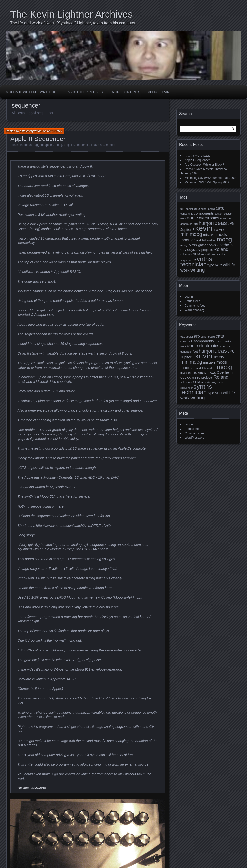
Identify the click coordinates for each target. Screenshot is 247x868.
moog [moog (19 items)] (224, 239)
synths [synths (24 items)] (203, 259)
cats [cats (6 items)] (220, 208)
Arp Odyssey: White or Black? (204, 165)
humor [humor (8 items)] (206, 223)
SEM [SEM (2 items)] (196, 254)
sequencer (82, 145)
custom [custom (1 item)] (219, 214)
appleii (49, 145)
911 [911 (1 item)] (183, 209)
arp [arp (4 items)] (197, 208)
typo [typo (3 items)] (211, 265)
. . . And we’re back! (198, 156)
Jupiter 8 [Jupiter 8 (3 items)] (187, 230)
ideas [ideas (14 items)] (220, 223)
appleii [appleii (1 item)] (189, 209)
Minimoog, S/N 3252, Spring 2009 (207, 182)
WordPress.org (194, 310)
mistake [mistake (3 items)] (209, 235)
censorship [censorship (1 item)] (187, 214)
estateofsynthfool (31, 131)
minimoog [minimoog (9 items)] (191, 234)
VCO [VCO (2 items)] (219, 265)
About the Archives (85, 92)
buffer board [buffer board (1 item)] (208, 209)
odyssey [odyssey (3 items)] (194, 250)
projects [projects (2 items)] (207, 250)
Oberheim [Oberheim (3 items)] (225, 245)
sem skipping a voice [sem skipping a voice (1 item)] (213, 254)
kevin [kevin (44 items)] (204, 228)
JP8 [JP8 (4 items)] (231, 223)
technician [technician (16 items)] (194, 264)
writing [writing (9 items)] (198, 270)
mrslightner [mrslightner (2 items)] (200, 245)
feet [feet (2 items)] (195, 224)
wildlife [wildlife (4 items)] (229, 265)
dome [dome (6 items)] (193, 218)
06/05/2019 (54, 131)
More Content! (125, 92)
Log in (189, 297)
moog (58, 145)
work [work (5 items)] (185, 270)
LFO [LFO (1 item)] (216, 230)
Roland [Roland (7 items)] (221, 249)
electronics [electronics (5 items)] (209, 218)
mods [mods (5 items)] (222, 234)
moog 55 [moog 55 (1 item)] (185, 245)
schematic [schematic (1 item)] (186, 254)
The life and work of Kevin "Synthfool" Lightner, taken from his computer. (73, 23)
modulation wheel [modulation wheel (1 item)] (206, 240)
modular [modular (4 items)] (188, 240)
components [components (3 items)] (204, 213)
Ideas (28, 145)
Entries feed (193, 301)
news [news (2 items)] (212, 245)
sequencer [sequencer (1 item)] (187, 260)
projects (69, 145)
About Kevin (159, 92)
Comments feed (195, 306)
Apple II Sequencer (38, 139)
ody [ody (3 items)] (183, 250)
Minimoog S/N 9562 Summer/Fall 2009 (210, 178)
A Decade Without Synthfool (32, 92)
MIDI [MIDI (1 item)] (222, 230)
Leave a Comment (103, 145)
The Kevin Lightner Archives (71, 14)
